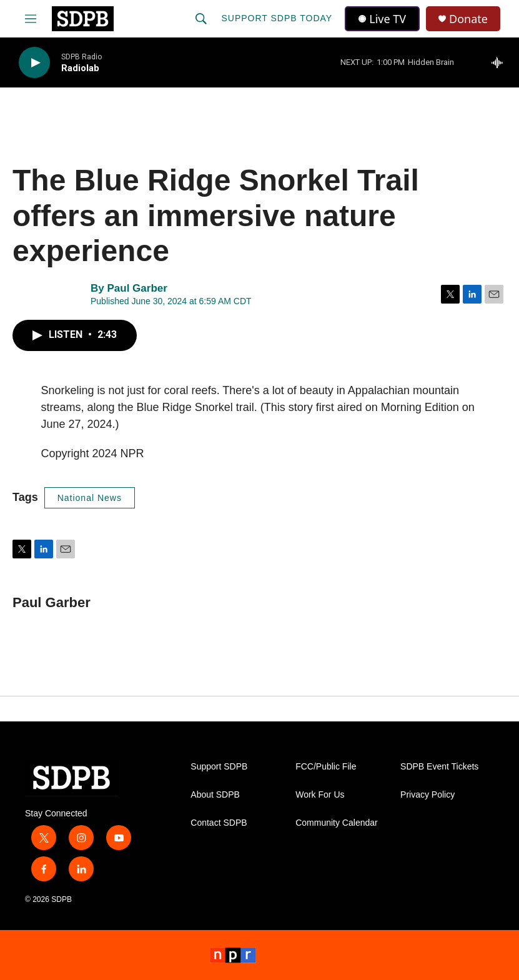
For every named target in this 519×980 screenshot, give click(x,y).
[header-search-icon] (201, 19)
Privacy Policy (428, 795)
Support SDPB (219, 767)
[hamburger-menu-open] (31, 19)
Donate (468, 19)
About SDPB (215, 795)
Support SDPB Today (277, 18)
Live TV (382, 19)
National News (90, 498)
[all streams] (501, 62)
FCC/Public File (326, 767)
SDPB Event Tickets (439, 767)
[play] (34, 63)
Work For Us (320, 795)
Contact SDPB (219, 823)
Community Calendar (337, 823)
